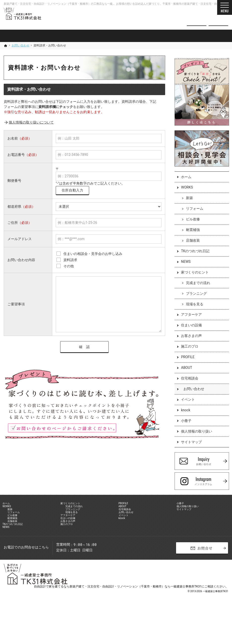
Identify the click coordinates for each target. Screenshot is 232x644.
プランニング (194, 294)
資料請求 (218, 18)
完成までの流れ (196, 284)
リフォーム (192, 209)
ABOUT (184, 368)
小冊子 (184, 421)
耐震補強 (190, 230)
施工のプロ (187, 347)
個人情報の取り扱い (194, 432)
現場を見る (192, 305)
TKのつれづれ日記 (193, 252)
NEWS (183, 262)
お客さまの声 (189, 336)
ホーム (184, 177)
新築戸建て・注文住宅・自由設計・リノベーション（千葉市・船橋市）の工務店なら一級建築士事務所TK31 (70, 4)
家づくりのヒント (192, 273)
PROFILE (185, 358)
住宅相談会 (187, 379)
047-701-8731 (150, 18)
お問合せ (197, 18)
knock (183, 411)
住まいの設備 (189, 326)
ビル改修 (190, 220)
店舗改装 (190, 241)
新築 (187, 199)
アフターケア (189, 315)
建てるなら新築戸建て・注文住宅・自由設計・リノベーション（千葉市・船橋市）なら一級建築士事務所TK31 (128, 620)
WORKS (184, 188)
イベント (185, 400)
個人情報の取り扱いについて (31, 122)
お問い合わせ (191, 390)
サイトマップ (189, 442)
